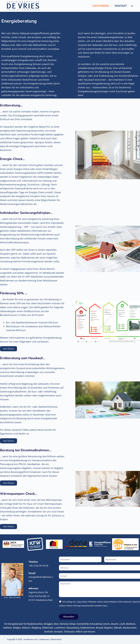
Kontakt (121, 6)
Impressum (44, 639)
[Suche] (132, 6)
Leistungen (102, 6)
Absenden (69, 617)
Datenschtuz (56, 639)
